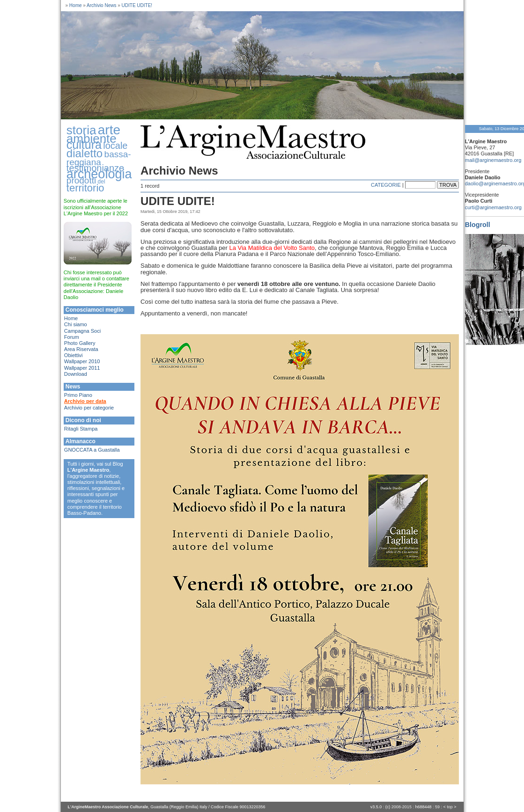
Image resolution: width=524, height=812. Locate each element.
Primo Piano (78, 395)
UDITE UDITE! (137, 5)
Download (76, 374)
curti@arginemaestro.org (493, 207)
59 (437, 807)
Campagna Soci (82, 331)
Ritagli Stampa (81, 429)
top (450, 807)
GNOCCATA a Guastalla (92, 450)
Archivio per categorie (89, 408)
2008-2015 (402, 807)
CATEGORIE (386, 185)
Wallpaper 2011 (82, 368)
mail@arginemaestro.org (493, 160)
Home (76, 5)
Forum (72, 337)
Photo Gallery (80, 343)
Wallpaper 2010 (82, 361)
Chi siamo (76, 324)
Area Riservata (81, 349)
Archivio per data (85, 401)
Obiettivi (74, 355)
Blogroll (478, 225)
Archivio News (101, 5)
